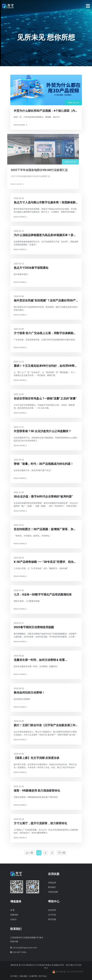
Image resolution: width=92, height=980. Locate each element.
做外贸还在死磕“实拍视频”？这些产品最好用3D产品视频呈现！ (45, 301)
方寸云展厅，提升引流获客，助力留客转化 (40, 823)
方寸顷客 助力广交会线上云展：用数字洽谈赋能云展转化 (45, 333)
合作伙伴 (52, 910)
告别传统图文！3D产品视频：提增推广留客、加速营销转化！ (45, 529)
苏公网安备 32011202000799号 (68, 972)
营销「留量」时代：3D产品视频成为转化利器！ (44, 464)
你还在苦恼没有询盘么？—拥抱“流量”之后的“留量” (45, 398)
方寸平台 (52, 915)
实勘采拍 (14, 915)
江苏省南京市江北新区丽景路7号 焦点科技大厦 (27, 939)
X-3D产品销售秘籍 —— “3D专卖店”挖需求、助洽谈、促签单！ (44, 562)
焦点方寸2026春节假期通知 (31, 268)
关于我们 (14, 976)
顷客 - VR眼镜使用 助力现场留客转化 (37, 791)
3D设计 (13, 919)
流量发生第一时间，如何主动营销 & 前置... (41, 660)
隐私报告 (24, 976)
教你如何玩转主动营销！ (29, 693)
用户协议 (43, 976)
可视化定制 (53, 892)
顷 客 (12, 910)
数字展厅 (52, 887)
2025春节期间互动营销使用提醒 (34, 627)
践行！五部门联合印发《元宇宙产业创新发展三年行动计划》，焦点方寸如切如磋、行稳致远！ (46, 725)
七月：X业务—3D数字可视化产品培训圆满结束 (43, 595)
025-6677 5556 (20, 952)
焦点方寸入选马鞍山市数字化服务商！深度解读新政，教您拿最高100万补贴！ (45, 203)
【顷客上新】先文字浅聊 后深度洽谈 (37, 758)
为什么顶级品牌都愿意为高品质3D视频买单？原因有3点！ (45, 235)
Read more (21, 125)
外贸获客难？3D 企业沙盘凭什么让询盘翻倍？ (43, 431)
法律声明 (33, 976)
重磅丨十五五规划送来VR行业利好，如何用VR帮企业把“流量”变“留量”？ (46, 366)
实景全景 (52, 883)
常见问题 (52, 919)
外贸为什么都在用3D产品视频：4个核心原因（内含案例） (50, 111)
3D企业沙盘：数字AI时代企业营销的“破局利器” (43, 496)
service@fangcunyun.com (25, 947)
